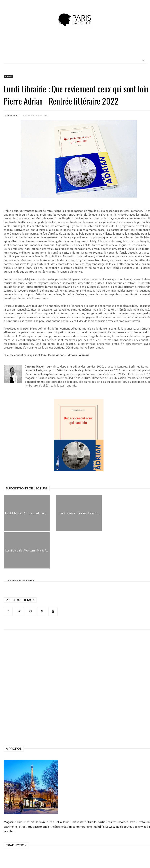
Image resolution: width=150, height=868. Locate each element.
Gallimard (83, 355)
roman (8, 77)
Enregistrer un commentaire (21, 580)
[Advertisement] (75, 48)
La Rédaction (13, 115)
